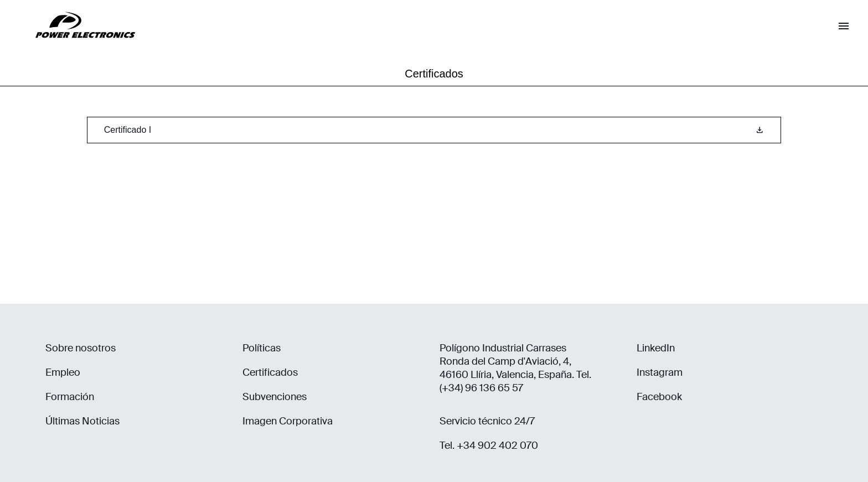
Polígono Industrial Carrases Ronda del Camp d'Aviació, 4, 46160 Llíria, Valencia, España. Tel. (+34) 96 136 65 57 (515, 368)
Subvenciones (275, 397)
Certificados (270, 372)
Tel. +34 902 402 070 (489, 445)
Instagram (660, 372)
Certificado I (434, 130)
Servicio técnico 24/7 (487, 421)
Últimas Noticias (82, 421)
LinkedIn (656, 348)
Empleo (63, 372)
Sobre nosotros (81, 348)
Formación (70, 397)
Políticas (262, 348)
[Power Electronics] (76, 47)
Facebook (659, 397)
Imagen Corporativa (288, 421)
